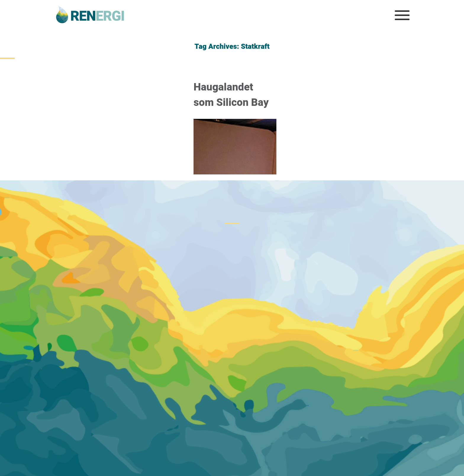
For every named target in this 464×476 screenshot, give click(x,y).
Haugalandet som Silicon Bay (231, 95)
